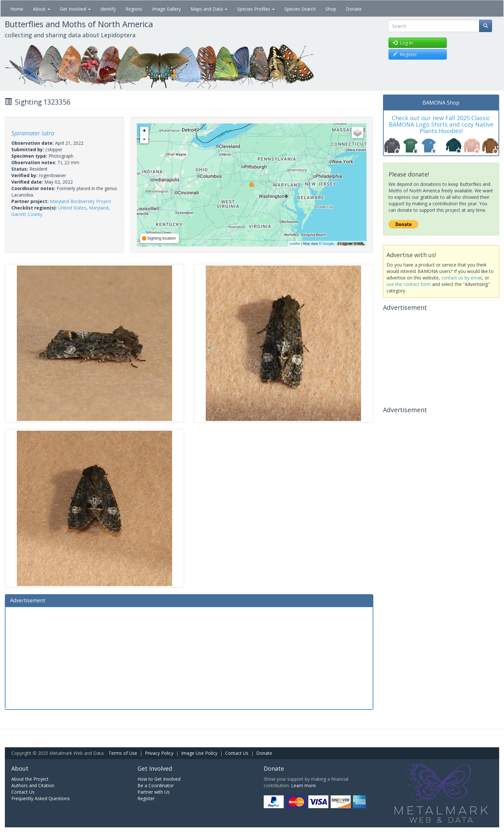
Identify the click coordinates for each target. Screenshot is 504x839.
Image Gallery (166, 9)
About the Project (30, 779)
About (42, 9)
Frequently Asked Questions (41, 798)
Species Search (300, 9)
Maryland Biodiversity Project (81, 201)
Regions (134, 9)
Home (17, 9)
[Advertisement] (189, 657)
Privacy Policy (159, 753)
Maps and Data (209, 9)
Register (146, 798)
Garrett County (27, 214)
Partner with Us (154, 792)
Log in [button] (403, 43)
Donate (354, 9)
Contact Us (237, 753)
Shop (331, 9)
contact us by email (462, 278)
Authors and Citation (33, 785)
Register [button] (405, 54)
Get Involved (75, 9)
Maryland (99, 208)
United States (72, 208)
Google (328, 244)
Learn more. (304, 785)
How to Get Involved (159, 779)
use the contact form (409, 284)
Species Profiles (256, 9)
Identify (108, 9)
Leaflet (295, 244)
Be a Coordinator (156, 785)
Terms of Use (123, 753)
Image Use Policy (199, 753)
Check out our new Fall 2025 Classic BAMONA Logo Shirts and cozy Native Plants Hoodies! (441, 124)
